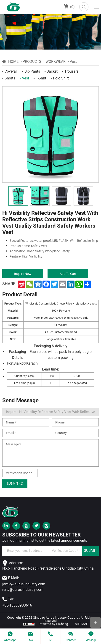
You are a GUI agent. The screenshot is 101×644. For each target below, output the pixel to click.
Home (13, 62)
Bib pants (32, 71)
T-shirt (41, 78)
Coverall (11, 71)
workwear (56, 62)
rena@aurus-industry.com (23, 590)
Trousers (71, 71)
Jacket (52, 71)
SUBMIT (90, 551)
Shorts (10, 78)
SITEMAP (82, 624)
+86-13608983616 (17, 605)
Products (32, 62)
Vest (73, 62)
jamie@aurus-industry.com (24, 584)
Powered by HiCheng (53, 624)
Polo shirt (61, 78)
